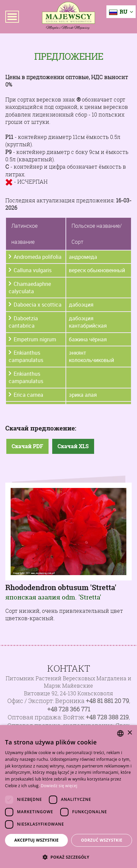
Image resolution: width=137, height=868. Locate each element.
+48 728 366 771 (69, 709)
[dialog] (68, 797)
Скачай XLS (73, 446)
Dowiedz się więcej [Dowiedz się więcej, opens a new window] (59, 786)
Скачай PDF (27, 446)
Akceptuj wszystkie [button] (36, 840)
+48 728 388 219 (107, 717)
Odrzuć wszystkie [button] (102, 840)
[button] (68, 857)
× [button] (130, 733)
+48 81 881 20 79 (107, 701)
